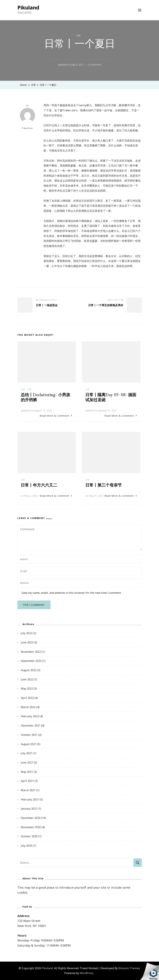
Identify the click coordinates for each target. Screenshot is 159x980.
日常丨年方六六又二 (39, 485)
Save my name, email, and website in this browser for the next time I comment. (71, 593)
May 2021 (27, 772)
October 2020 (29, 836)
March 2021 (28, 790)
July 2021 (26, 753)
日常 (79, 36)
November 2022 (31, 652)
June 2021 (27, 762)
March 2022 (28, 707)
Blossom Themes (129, 968)
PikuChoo (27, 119)
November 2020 (31, 827)
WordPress (87, 973)
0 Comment (95, 65)
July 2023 (26, 633)
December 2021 (31, 726)
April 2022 (27, 698)
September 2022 (31, 661)
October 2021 (29, 735)
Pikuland (28, 8)
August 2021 (29, 744)
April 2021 (27, 781)
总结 (23, 389)
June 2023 (27, 642)
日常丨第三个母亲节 (104, 485)
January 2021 (29, 809)
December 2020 (31, 818)
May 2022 (27, 689)
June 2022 (27, 679)
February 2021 (30, 799)
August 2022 (29, 670)
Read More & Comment (56, 416)
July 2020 (26, 846)
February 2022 (30, 716)
